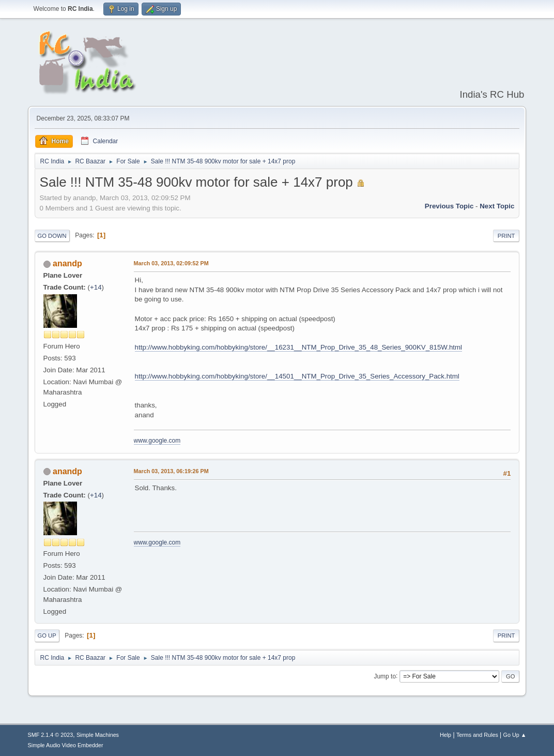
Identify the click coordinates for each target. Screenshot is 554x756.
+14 (96, 287)
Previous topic (449, 206)
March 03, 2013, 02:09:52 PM (171, 263)
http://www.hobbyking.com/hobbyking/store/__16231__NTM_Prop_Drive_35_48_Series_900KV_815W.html (298, 347)
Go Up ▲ (515, 735)
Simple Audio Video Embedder (66, 745)
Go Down (52, 236)
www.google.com (157, 441)
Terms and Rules (477, 735)
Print (506, 236)
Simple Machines (98, 735)
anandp (67, 263)
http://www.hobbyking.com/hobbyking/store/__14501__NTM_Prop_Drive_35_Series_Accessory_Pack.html (297, 376)
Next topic (497, 206)
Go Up (47, 636)
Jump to (385, 676)
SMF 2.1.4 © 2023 (51, 735)
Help (445, 735)
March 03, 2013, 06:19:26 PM (171, 471)
